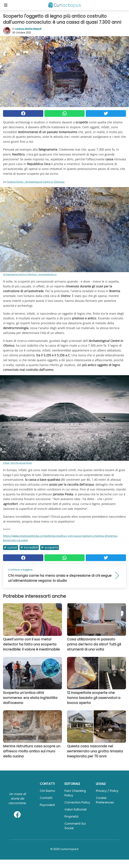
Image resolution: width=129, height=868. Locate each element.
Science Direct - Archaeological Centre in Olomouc (36, 182)
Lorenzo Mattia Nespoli (28, 29)
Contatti (46, 798)
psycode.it (47, 805)
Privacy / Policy (107, 791)
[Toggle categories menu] (6, 5)
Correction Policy (77, 802)
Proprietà (71, 816)
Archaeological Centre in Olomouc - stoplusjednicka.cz (30, 274)
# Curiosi (11, 547)
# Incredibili (29, 547)
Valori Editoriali (76, 809)
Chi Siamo (47, 791)
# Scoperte (50, 547)
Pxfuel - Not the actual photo (17, 463)
